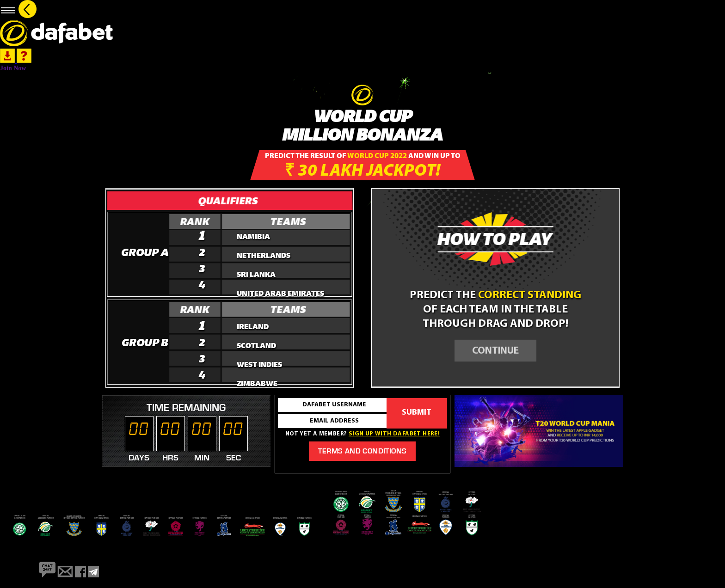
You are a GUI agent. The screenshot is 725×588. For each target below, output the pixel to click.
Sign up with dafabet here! (394, 434)
